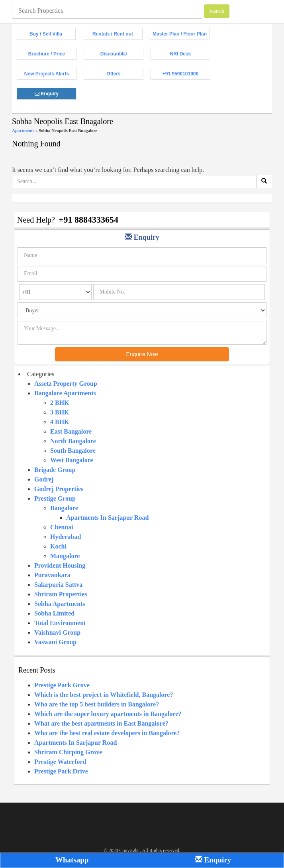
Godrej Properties (59, 489)
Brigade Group (55, 470)
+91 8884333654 (88, 220)
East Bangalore (71, 431)
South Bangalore (73, 451)
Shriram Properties (61, 594)
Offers (125, 75)
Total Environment (60, 623)
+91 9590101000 (186, 75)
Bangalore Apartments (65, 393)
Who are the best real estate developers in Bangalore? (107, 733)
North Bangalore (73, 441)
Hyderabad (66, 537)
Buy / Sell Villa (53, 36)
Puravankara (52, 575)
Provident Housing (60, 565)
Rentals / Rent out (118, 36)
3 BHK (60, 412)
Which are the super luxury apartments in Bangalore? (108, 714)
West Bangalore (72, 460)
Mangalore (65, 556)
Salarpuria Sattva (58, 585)
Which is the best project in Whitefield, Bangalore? (104, 695)
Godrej (44, 479)
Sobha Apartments (60, 604)
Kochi (58, 546)
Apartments (23, 130)
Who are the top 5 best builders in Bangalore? (97, 704)
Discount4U (122, 55)
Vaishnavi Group (57, 632)
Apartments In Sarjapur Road (107, 518)
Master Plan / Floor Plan (181, 36)
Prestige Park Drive (61, 771)
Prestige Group (55, 498)
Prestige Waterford (60, 762)
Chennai (62, 527)
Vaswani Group (55, 642)
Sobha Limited (54, 613)
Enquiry (56, 95)
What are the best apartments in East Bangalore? (101, 723)
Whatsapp (71, 860)
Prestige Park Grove (62, 685)
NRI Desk (190, 55)
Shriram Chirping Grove (68, 752)
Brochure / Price (52, 55)
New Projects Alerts (50, 75)
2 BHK (60, 403)
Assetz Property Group (66, 384)
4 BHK (60, 422)
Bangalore (64, 508)
